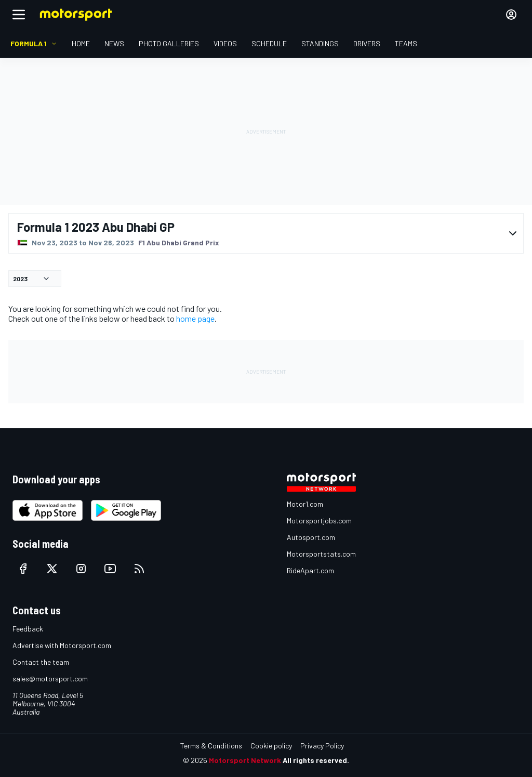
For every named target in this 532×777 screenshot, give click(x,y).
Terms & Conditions (211, 746)
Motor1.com (305, 504)
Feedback (28, 629)
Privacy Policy (322, 746)
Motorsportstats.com (321, 554)
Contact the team (41, 662)
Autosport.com (311, 537)
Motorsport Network (245, 760)
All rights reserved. (316, 760)
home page (195, 318)
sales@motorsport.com (50, 679)
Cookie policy (271, 746)
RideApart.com (310, 570)
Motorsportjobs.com (319, 521)
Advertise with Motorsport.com (62, 645)
